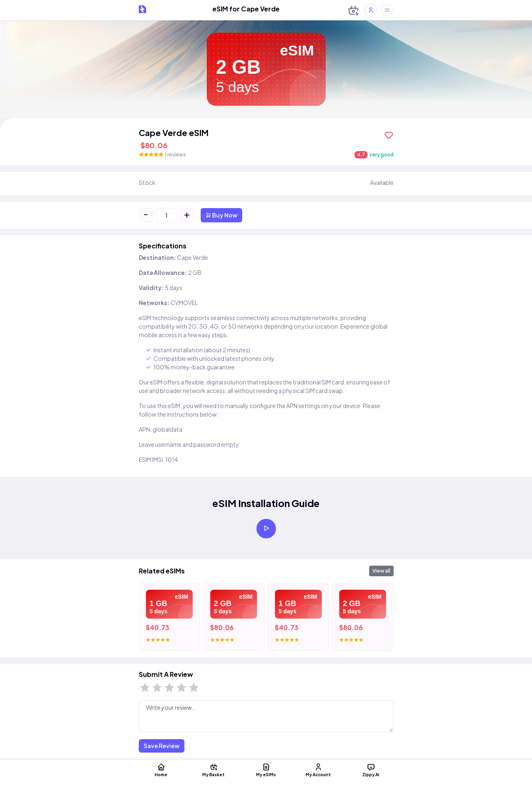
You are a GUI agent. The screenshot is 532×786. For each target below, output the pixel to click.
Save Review (162, 746)
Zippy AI (372, 770)
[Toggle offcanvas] (387, 10)
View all (381, 571)
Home (160, 770)
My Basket (213, 770)
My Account (319, 770)
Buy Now (221, 215)
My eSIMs (266, 770)
